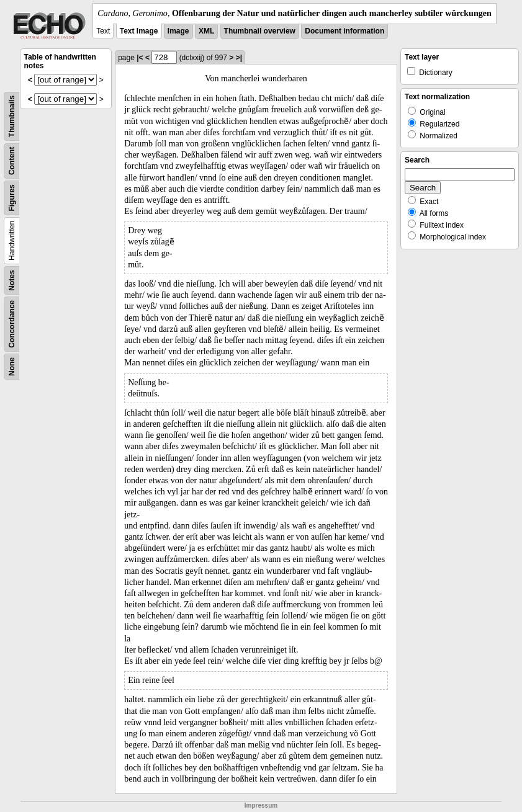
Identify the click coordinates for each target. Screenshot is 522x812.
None (12, 367)
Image (178, 31)
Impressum (261, 805)
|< (140, 58)
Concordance (12, 324)
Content (12, 161)
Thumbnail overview (260, 31)
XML (206, 31)
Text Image (139, 31)
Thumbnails (12, 116)
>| (239, 58)
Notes (12, 280)
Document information (344, 31)
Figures (12, 198)
